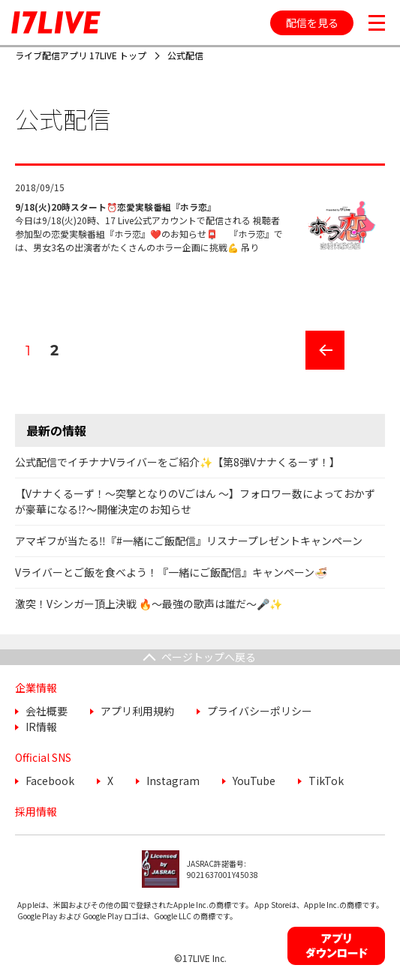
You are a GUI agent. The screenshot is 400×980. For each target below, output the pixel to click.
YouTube (254, 781)
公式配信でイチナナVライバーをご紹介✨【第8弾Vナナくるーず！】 (177, 462)
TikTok (326, 781)
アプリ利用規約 (137, 711)
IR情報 (41, 727)
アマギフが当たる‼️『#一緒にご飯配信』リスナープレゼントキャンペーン (189, 541)
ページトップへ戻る (209, 657)
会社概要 (47, 711)
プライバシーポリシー (260, 711)
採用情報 (36, 811)
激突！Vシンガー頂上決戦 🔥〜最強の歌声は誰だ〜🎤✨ (149, 604)
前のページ (320, 369)
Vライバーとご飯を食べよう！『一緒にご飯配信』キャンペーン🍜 (171, 572)
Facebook (50, 781)
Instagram (173, 781)
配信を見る (312, 22)
